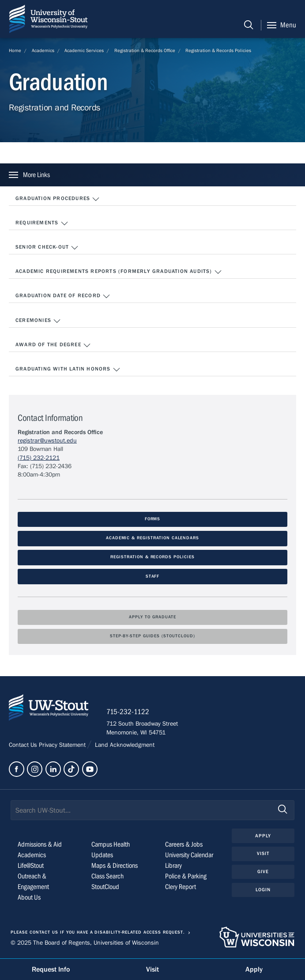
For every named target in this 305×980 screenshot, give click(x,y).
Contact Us (24, 745)
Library (173, 866)
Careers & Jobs (184, 844)
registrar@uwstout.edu (47, 441)
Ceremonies (38, 321)
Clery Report (181, 887)
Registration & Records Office (145, 51)
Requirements (42, 223)
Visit (263, 853)
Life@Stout (31, 866)
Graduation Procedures (58, 199)
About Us (29, 897)
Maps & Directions (115, 866)
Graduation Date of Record (63, 296)
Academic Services (84, 51)
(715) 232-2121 (39, 458)
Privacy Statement (63, 745)
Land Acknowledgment (124, 745)
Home (15, 51)
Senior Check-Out (47, 248)
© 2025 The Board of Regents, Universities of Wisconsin (85, 943)
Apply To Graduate (152, 617)
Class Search (107, 876)
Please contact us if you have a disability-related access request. (98, 933)
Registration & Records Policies (218, 51)
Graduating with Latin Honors (68, 370)
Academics (43, 51)
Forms (153, 519)
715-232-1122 (128, 712)
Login (263, 890)
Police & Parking (186, 876)
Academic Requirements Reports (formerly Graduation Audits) (119, 272)
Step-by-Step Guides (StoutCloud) (152, 636)
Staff (153, 577)
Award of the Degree (53, 345)
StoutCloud (105, 887)
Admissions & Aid (40, 844)
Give (263, 872)
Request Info (51, 969)
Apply (263, 836)
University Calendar (189, 855)
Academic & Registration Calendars (152, 538)
